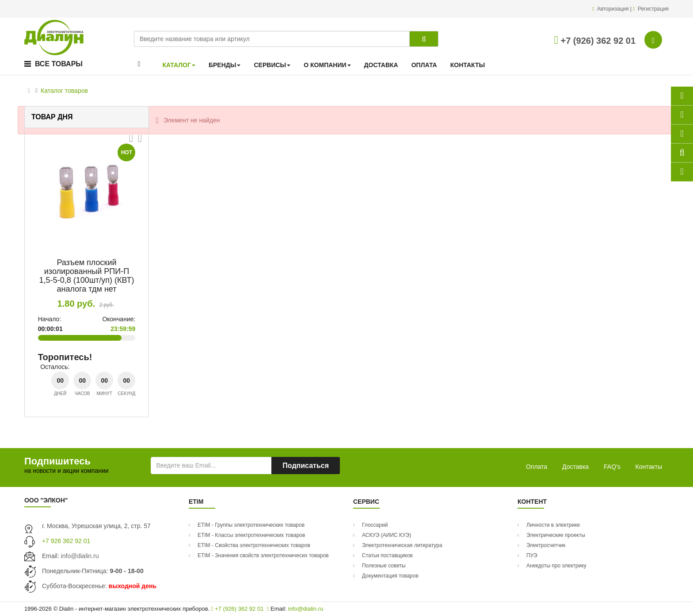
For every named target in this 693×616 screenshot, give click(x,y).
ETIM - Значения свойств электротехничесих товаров (263, 555)
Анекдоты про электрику (556, 566)
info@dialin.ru (80, 556)
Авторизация (614, 9)
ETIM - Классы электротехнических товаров (251, 535)
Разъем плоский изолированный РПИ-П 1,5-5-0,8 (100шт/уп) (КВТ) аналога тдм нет (87, 276)
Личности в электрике (553, 525)
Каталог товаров (64, 91)
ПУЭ (532, 555)
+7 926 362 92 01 (66, 541)
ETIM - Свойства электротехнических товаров (254, 545)
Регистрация (653, 9)
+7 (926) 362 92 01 (595, 41)
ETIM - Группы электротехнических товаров (251, 525)
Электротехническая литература (402, 545)
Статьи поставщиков (387, 555)
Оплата (537, 467)
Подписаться (306, 466)
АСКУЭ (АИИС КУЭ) (386, 535)
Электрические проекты (556, 535)
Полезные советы (384, 566)
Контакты (649, 467)
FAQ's (612, 467)
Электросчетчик (546, 545)
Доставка (575, 467)
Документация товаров (390, 576)
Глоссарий (375, 525)
